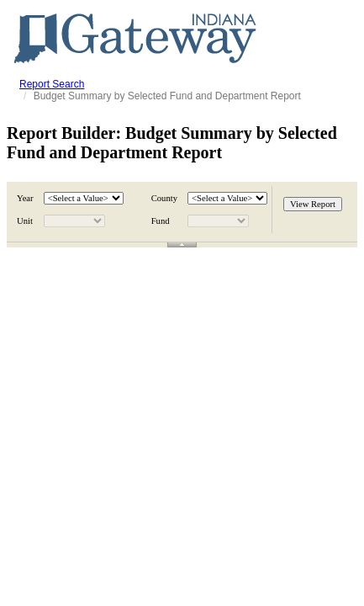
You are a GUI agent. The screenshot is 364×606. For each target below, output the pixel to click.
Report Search (52, 84)
